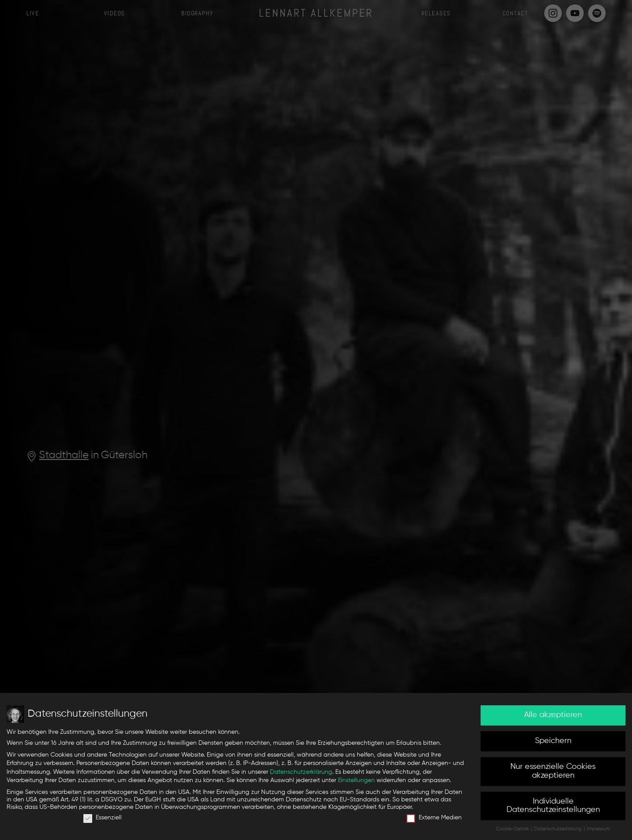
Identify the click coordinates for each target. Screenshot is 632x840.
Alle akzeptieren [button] (553, 717)
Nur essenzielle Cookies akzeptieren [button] (553, 773)
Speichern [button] (553, 743)
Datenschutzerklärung (301, 773)
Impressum (598, 831)
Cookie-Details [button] (513, 831)
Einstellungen (356, 782)
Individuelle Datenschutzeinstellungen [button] (553, 807)
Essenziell (102, 820)
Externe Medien (434, 820)
